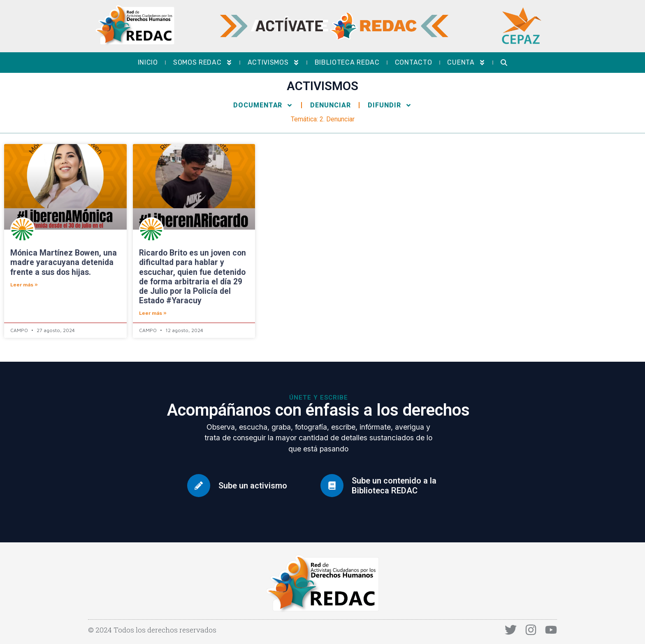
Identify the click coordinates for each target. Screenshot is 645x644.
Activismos (274, 63)
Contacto (414, 62)
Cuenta (466, 63)
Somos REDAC (203, 63)
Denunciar (330, 105)
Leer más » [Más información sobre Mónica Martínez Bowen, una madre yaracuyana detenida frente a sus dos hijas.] (24, 285)
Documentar (263, 105)
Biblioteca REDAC (347, 62)
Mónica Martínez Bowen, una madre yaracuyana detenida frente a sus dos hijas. (64, 262)
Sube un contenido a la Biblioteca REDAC (394, 486)
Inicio (148, 62)
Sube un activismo (253, 486)
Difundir (390, 105)
